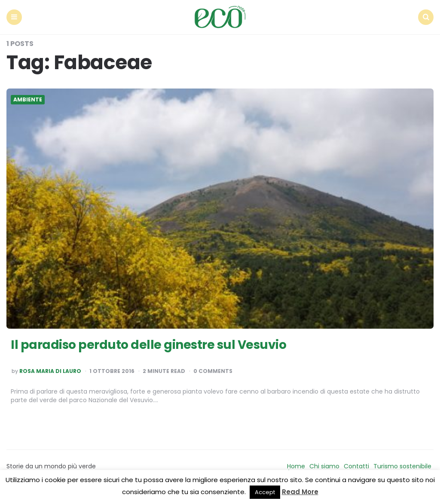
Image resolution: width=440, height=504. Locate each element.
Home (296, 466)
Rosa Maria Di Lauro (50, 371)
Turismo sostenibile (402, 466)
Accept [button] (265, 492)
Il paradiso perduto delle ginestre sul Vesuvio (148, 345)
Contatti (356, 466)
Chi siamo (324, 466)
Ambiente (28, 100)
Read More (300, 492)
